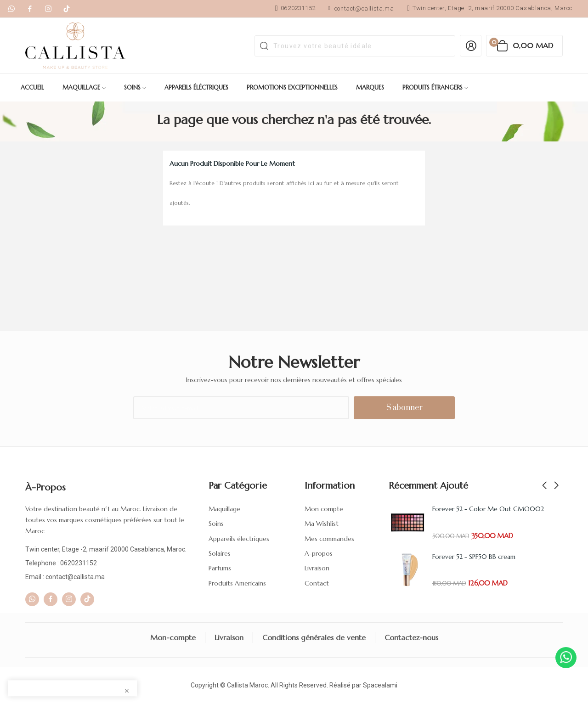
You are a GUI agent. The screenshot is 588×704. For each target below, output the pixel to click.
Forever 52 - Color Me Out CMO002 (488, 509)
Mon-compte (173, 637)
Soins (216, 524)
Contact (317, 583)
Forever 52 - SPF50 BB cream (474, 557)
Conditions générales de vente (314, 637)
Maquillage (224, 509)
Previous (544, 486)
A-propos (319, 553)
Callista (237, 685)
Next (556, 486)
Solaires (220, 553)
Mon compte (324, 509)
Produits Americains (237, 583)
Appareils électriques (239, 539)
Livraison (317, 568)
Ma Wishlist (322, 524)
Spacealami (380, 685)
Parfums (220, 568)
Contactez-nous (411, 637)
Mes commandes (329, 539)
